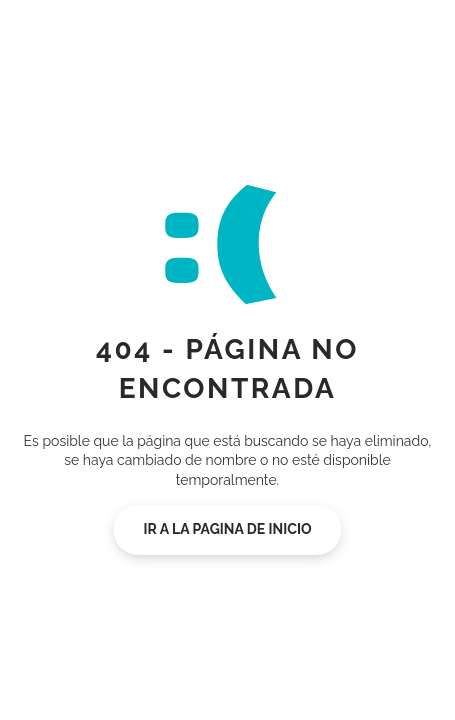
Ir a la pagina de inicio (228, 529)
